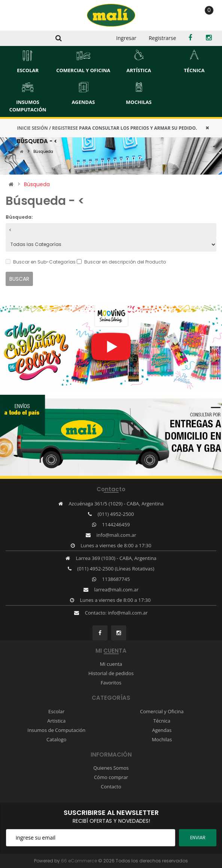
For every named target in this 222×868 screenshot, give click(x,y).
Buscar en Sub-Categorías (41, 262)
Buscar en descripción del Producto (121, 262)
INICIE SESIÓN (32, 128)
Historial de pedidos (111, 673)
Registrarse (162, 38)
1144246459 (116, 524)
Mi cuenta (111, 664)
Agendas (162, 730)
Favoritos (111, 683)
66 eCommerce (79, 861)
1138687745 (116, 579)
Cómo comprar (111, 777)
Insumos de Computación (56, 730)
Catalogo (56, 739)
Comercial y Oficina (162, 711)
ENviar (198, 838)
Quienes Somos (111, 768)
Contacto (111, 787)
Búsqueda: (19, 217)
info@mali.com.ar (116, 535)
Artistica (56, 721)
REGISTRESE (65, 128)
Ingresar (126, 38)
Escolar (56, 711)
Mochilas (162, 739)
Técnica (162, 721)
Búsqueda (43, 152)
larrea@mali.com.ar (116, 590)
